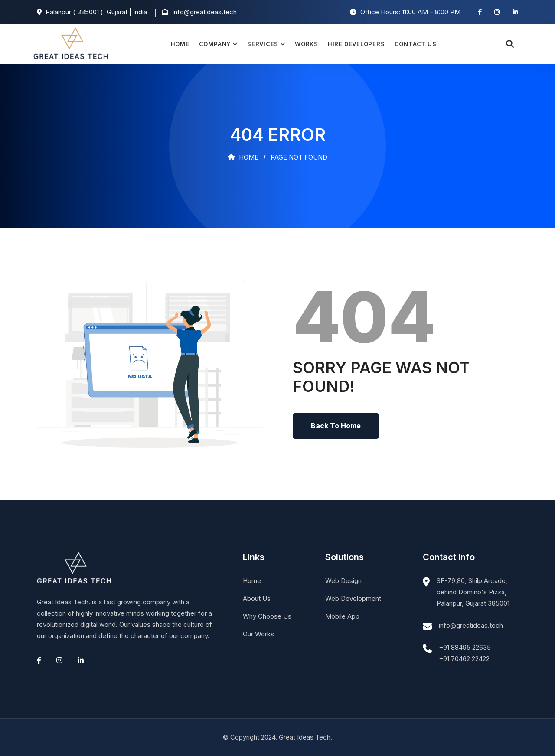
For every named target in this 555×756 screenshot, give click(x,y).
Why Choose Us (267, 616)
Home (180, 44)
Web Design (343, 581)
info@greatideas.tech (471, 625)
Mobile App (342, 616)
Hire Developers (356, 44)
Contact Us (415, 44)
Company (214, 44)
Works (307, 44)
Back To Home (336, 426)
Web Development (353, 598)
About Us (257, 598)
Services (263, 44)
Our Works (258, 634)
